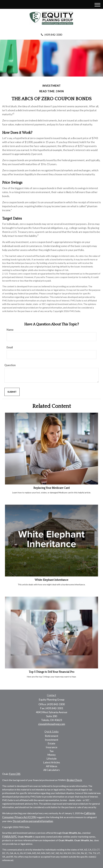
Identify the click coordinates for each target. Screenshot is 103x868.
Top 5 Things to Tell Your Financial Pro (52, 672)
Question (10, 365)
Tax (51, 751)
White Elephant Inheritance (51, 580)
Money (51, 755)
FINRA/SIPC (10, 837)
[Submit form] (12, 392)
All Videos (52, 766)
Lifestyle (52, 759)
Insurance (52, 747)
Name (10, 330)
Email (10, 347)
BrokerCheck (74, 780)
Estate (51, 743)
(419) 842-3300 (51, 35)
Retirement (52, 736)
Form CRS (15, 774)
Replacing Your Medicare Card (51, 488)
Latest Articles (52, 762)
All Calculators (51, 770)
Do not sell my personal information (33, 821)
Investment (52, 740)
